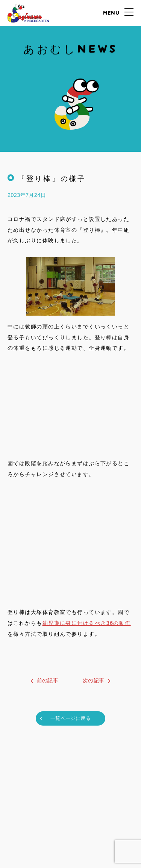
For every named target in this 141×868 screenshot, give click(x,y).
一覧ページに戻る (70, 718)
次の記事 (94, 680)
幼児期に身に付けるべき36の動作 (87, 623)
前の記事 (48, 680)
